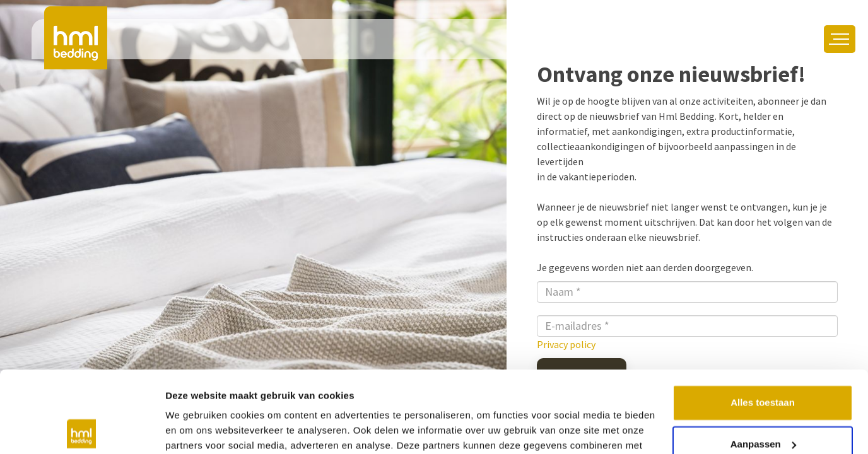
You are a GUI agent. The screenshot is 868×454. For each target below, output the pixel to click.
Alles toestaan (763, 321)
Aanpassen (763, 362)
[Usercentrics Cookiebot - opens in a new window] (82, 429)
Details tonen (195, 429)
